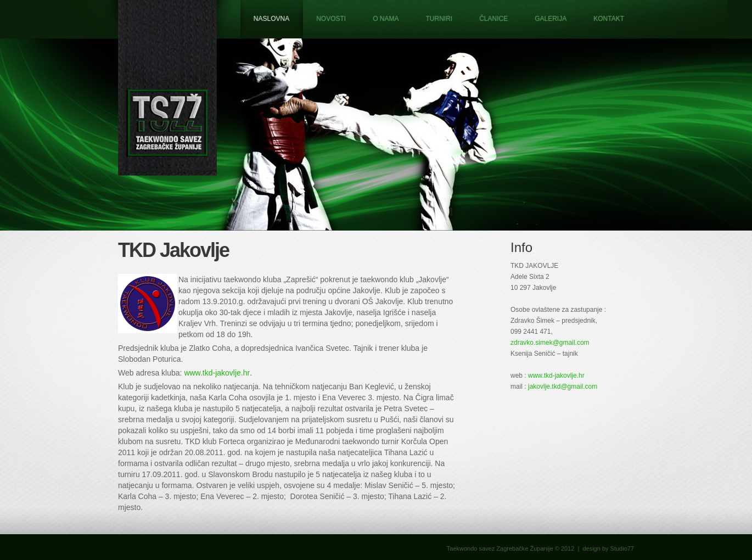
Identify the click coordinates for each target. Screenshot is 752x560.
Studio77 (622, 548)
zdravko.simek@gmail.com (550, 343)
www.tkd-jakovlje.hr (217, 373)
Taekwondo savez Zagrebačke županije (167, 88)
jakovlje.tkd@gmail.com (563, 387)
